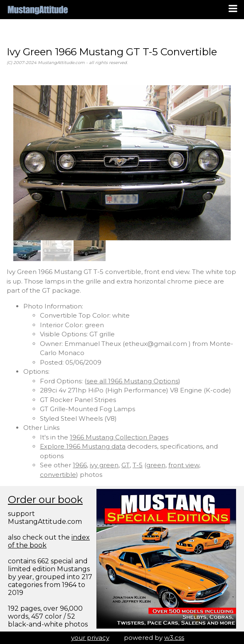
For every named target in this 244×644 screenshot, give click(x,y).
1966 (80, 465)
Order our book (45, 500)
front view (184, 465)
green (156, 465)
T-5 (138, 465)
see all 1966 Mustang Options (132, 381)
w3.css (174, 638)
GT (126, 465)
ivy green (104, 465)
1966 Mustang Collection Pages (119, 437)
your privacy (90, 638)
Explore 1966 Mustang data (83, 446)
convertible (58, 475)
